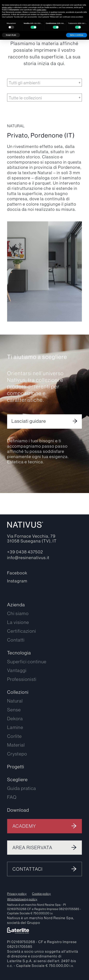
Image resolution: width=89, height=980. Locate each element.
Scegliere (17, 779)
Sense (14, 710)
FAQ (12, 797)
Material (16, 745)
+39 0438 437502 (25, 552)
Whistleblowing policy (22, 899)
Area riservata (32, 847)
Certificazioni (22, 631)
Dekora (15, 718)
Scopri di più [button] (11, 35)
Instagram (17, 581)
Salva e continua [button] (77, 35)
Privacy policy (17, 894)
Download (18, 810)
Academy (24, 826)
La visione (18, 622)
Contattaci (28, 869)
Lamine (15, 727)
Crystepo (17, 754)
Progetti (16, 767)
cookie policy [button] (41, 10)
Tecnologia (19, 653)
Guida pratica (22, 788)
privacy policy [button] (7, 7)
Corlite (15, 736)
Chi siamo (18, 613)
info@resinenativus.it (28, 558)
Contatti (16, 640)
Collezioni (18, 692)
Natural (15, 701)
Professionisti (22, 679)
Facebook (17, 573)
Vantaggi (17, 670)
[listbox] (44, 83)
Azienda (16, 605)
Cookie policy (41, 894)
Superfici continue (27, 662)
